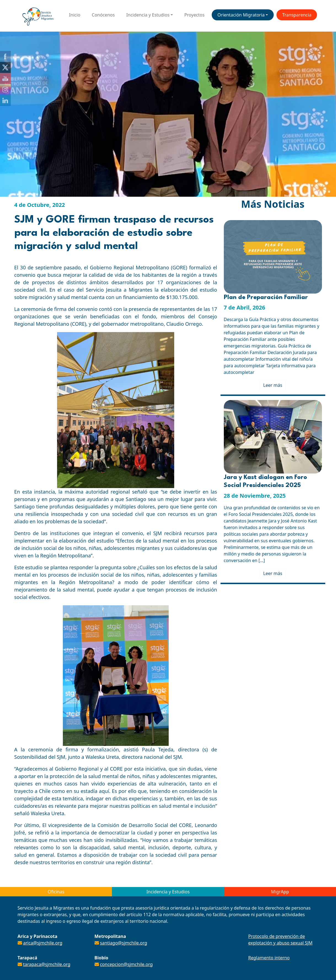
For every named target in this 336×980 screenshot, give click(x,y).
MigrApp (280, 892)
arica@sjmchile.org (43, 943)
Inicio (75, 15)
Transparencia (297, 15)
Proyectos (194, 15)
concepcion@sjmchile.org (126, 964)
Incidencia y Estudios (148, 15)
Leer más (273, 385)
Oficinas (56, 892)
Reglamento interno (269, 958)
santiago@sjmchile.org (124, 943)
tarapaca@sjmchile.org (47, 964)
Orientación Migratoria (241, 15)
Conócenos (103, 15)
